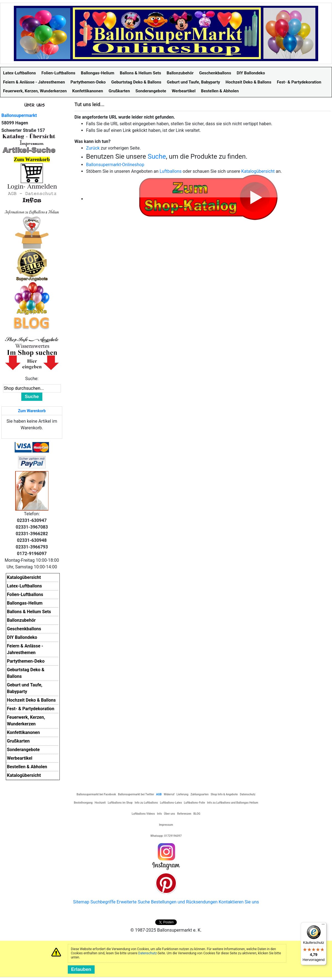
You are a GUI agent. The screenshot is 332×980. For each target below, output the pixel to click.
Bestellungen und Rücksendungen (184, 902)
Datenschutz (148, 953)
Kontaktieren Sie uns (239, 902)
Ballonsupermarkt (19, 115)
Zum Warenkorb (32, 411)
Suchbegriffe (103, 902)
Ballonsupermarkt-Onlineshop (115, 165)
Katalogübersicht (258, 171)
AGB (159, 794)
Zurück (93, 148)
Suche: (32, 379)
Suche (157, 156)
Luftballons (171, 171)
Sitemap (81, 902)
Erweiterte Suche (133, 902)
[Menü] (323, 926)
